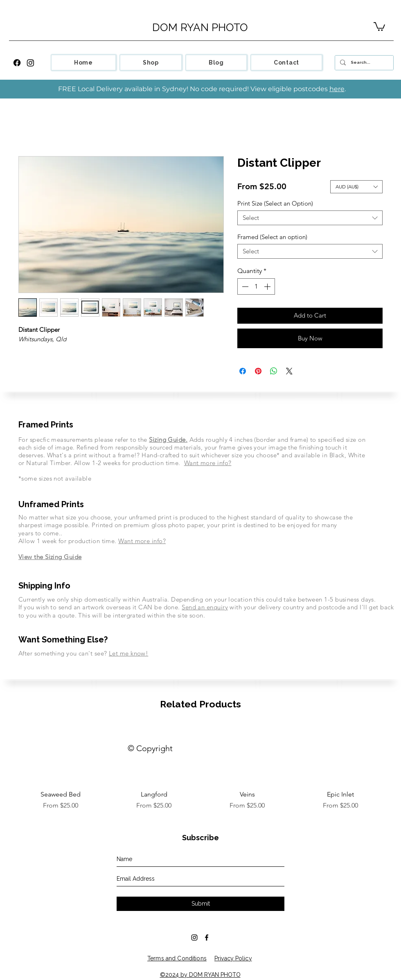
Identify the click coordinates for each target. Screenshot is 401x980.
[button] (379, 26)
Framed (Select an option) (272, 237)
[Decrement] (244, 286)
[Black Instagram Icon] (194, 937)
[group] (200, 767)
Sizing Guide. (168, 440)
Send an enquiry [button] (205, 607)
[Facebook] (17, 63)
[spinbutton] (256, 286)
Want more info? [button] (208, 463)
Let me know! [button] (128, 653)
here (337, 89)
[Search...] (363, 63)
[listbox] (356, 187)
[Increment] (268, 286)
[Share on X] (289, 371)
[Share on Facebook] (243, 371)
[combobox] (310, 218)
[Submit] (200, 904)
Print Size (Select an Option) (275, 203)
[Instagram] (30, 63)
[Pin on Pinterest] (258, 371)
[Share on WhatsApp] (274, 371)
